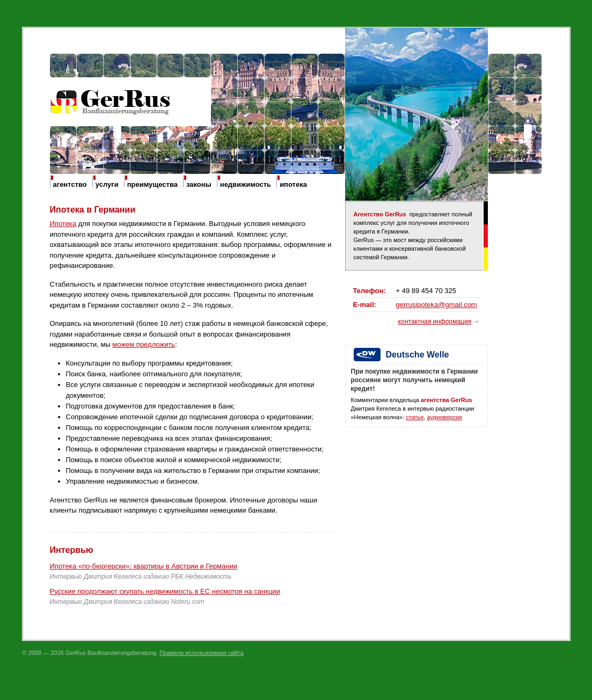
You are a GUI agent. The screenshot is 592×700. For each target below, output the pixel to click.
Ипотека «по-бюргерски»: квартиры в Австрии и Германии (144, 566)
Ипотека (63, 224)
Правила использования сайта (201, 653)
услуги (107, 184)
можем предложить (144, 344)
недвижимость (246, 184)
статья (415, 417)
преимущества (152, 184)
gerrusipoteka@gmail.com (437, 305)
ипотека (293, 184)
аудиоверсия (444, 417)
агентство (70, 184)
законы (199, 184)
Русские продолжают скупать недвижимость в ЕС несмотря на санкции (165, 592)
